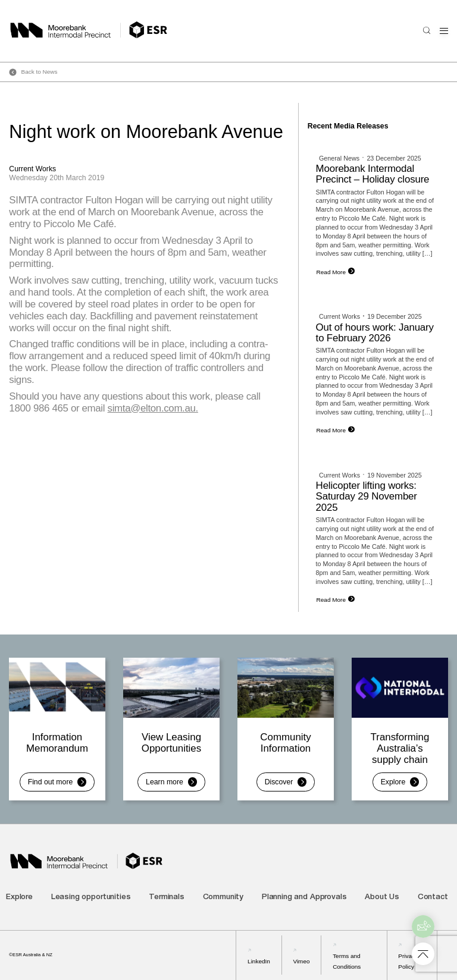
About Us (382, 898)
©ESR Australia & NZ (31, 955)
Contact (433, 898)
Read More (331, 272)
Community (223, 898)
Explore (19, 898)
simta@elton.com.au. (153, 408)
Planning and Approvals (304, 898)
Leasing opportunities (91, 898)
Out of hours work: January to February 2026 (375, 333)
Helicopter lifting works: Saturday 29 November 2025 (367, 497)
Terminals (167, 898)
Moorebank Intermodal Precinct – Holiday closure (373, 174)
